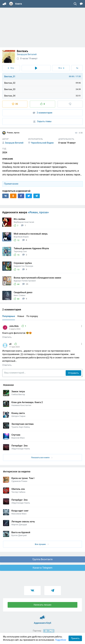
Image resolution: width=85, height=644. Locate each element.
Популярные (9, 316)
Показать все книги (42, 458)
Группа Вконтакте (42, 559)
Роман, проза (11, 133)
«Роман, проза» (38, 212)
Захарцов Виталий (27, 54)
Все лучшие (42, 544)
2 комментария (42, 113)
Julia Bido (14, 326)
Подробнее (61, 640)
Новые (21, 316)
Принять (75, 638)
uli (11, 344)
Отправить (73, 373)
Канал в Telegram (42, 568)
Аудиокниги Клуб (43, 616)
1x (77, 68)
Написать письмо (42, 605)
